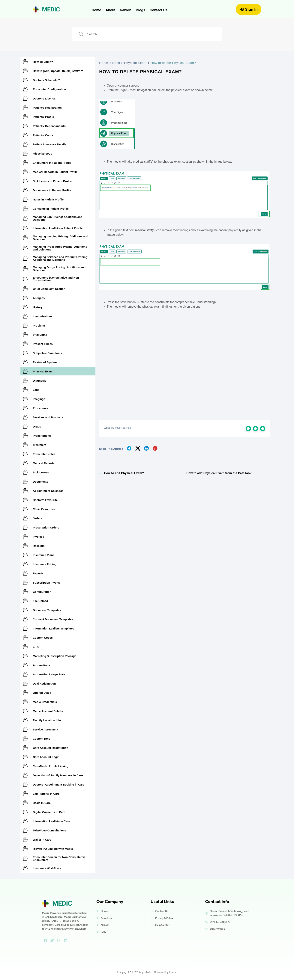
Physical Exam (135, 63)
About (110, 10)
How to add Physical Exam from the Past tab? (221, 473)
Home (96, 10)
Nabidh (126, 10)
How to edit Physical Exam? (122, 473)
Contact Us (159, 10)
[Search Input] (152, 34)
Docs (116, 63)
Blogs (140, 10)
